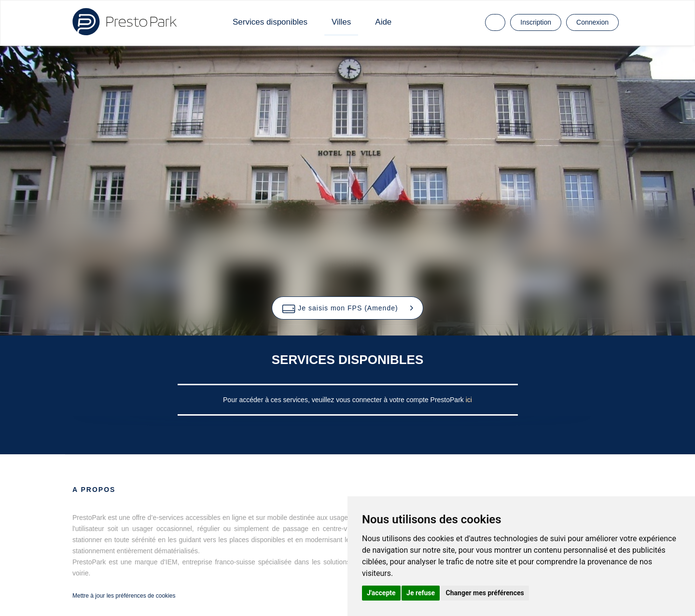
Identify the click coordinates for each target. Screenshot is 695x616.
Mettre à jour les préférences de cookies (124, 596)
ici (469, 400)
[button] (347, 308)
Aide (383, 22)
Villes (341, 22)
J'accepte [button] (381, 593)
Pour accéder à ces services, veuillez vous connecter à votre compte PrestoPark (344, 400)
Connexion (592, 22)
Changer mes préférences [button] (485, 593)
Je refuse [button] (421, 593)
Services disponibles (270, 22)
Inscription (536, 22)
